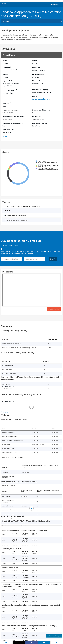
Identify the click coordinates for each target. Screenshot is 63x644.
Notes (5, 136)
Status (35, 60)
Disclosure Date (38, 74)
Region (35, 96)
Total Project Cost (10, 90)
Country (5, 74)
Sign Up (53, 259)
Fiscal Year (7, 103)
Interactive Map (54, 309)
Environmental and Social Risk (13, 117)
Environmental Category (41, 110)
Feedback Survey (54, 636)
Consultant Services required (13, 123)
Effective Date (37, 81)
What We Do (5, 4)
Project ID (6, 60)
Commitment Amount (10, 110)
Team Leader (7, 67)
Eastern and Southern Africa (41, 99)
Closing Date (37, 117)
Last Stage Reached (40, 123)
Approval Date (8, 81)
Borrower (36, 67)
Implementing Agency (40, 90)
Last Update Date (9, 130)
